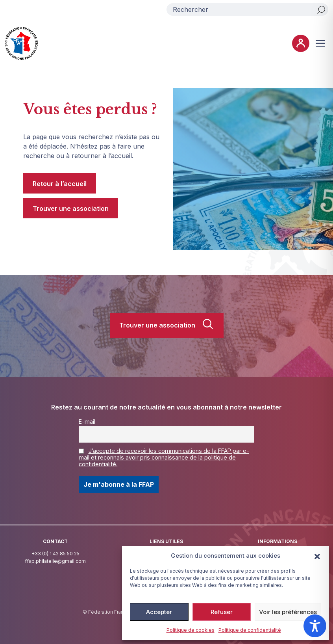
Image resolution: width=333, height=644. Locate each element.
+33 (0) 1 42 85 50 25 (55, 554)
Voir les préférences (288, 612)
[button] (317, 556)
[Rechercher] (321, 9)
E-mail (87, 422)
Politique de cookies (191, 630)
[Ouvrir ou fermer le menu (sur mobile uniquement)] (320, 43)
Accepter (159, 612)
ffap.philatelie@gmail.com (55, 561)
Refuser (222, 612)
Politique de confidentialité (250, 630)
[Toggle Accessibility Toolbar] (315, 626)
